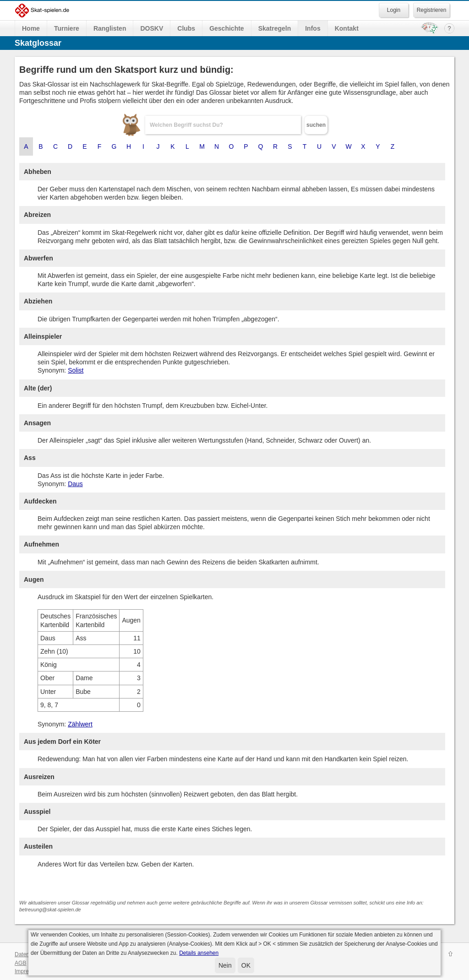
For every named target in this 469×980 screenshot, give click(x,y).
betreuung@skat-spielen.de (50, 910)
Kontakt (347, 28)
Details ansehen (199, 953)
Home (31, 28)
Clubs (186, 28)
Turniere (67, 28)
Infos (313, 28)
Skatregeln (275, 28)
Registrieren (432, 10)
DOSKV (152, 28)
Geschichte (226, 28)
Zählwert (80, 724)
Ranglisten (110, 28)
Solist (76, 370)
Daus (75, 484)
